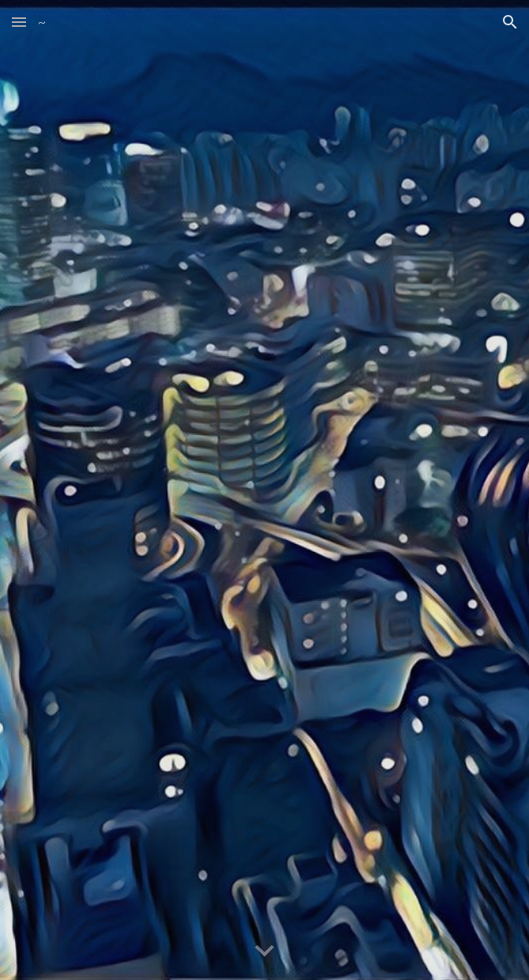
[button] (19, 22)
